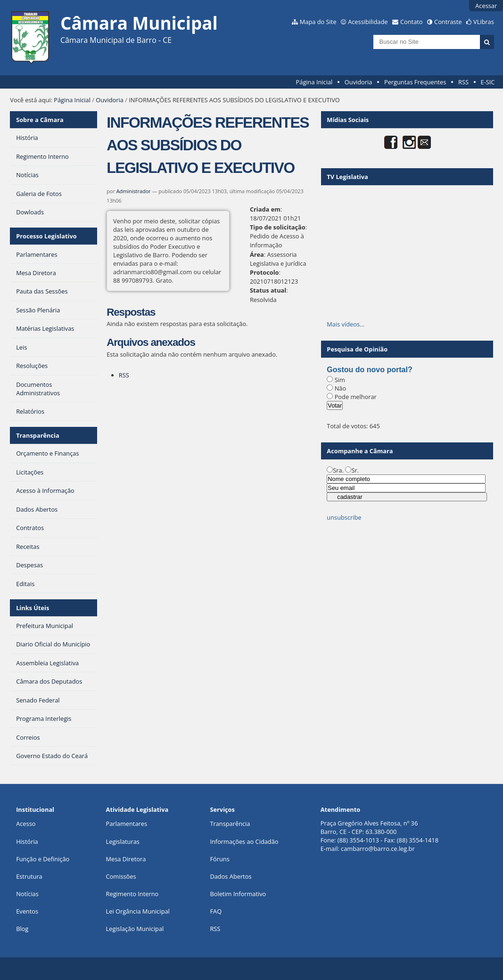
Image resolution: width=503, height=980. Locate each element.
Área (257, 254)
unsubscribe (344, 517)
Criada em (265, 209)
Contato (412, 22)
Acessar (486, 6)
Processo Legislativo (46, 236)
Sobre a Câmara (40, 120)
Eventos (27, 911)
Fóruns (219, 859)
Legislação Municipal (135, 929)
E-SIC (488, 82)
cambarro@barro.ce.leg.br (378, 849)
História (27, 841)
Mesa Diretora (126, 859)
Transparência (38, 435)
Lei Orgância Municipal (138, 911)
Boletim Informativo (238, 894)
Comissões (121, 876)
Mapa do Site (318, 22)
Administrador (134, 191)
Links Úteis (33, 608)
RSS (463, 82)
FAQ (216, 911)
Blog (22, 929)
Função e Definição (43, 859)
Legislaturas (123, 841)
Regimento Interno (132, 894)
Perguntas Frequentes (415, 82)
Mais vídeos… (346, 324)
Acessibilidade (368, 22)
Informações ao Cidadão (244, 841)
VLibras (484, 22)
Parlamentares (127, 824)
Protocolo (264, 272)
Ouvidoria (359, 82)
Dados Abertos (231, 876)
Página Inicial (314, 82)
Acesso (26, 824)
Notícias (27, 894)
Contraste (448, 22)
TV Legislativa (347, 177)
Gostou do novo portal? (369, 370)
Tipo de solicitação (278, 227)
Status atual (268, 290)
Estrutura (29, 876)
